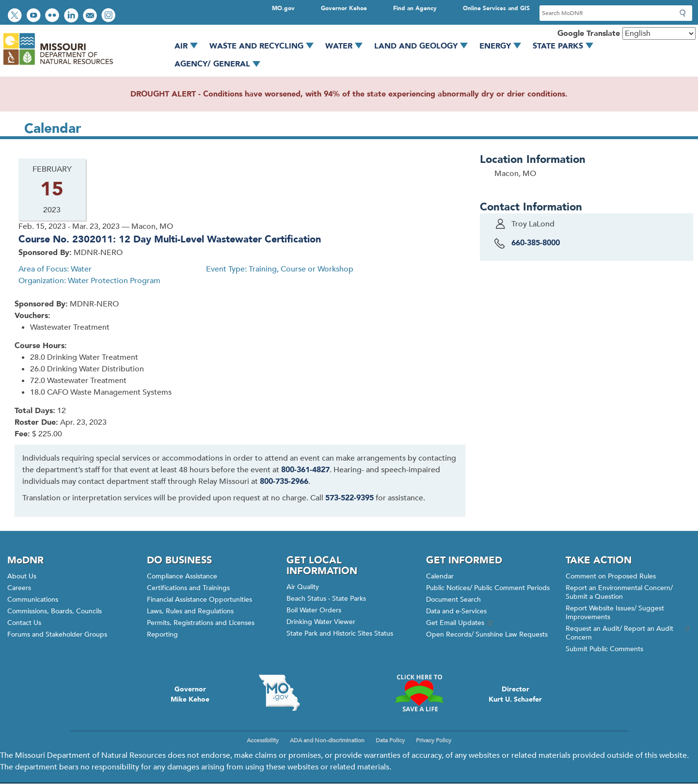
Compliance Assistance (182, 576)
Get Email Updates (460, 623)
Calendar (440, 576)
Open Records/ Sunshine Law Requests (487, 634)
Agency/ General (221, 64)
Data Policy (390, 740)
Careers (19, 588)
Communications (33, 600)
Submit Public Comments (604, 649)
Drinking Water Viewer (321, 622)
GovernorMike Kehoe (190, 694)
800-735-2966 (284, 481)
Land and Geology (424, 46)
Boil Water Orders (314, 610)
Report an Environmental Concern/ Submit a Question (619, 592)
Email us (91, 16)
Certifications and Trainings (188, 588)
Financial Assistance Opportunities (199, 600)
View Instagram (110, 16)
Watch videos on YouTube (35, 16)
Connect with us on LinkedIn (72, 16)
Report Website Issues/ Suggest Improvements (615, 613)
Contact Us (24, 623)
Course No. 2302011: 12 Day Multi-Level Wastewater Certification (170, 239)
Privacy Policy (434, 740)
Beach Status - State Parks (326, 599)
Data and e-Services (456, 611)
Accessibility (263, 740)
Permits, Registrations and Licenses (201, 623)
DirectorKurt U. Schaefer (515, 694)
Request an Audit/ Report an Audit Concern (628, 633)
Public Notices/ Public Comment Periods (488, 588)
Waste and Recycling (265, 46)
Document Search (453, 600)
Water (347, 46)
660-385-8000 (536, 243)
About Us (22, 576)
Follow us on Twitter (16, 16)
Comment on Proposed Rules (611, 576)
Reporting (162, 634)
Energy (504, 46)
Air (190, 46)
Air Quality (303, 587)
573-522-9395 (349, 498)
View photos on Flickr (53, 16)
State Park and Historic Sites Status (340, 633)
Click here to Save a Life (419, 693)
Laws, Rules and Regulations (190, 611)
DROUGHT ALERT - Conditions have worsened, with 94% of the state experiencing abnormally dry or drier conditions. (349, 94)
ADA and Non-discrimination (327, 740)
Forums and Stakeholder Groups (57, 634)
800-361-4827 (305, 470)
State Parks (566, 46)
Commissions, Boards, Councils (55, 611)
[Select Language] (659, 33)
